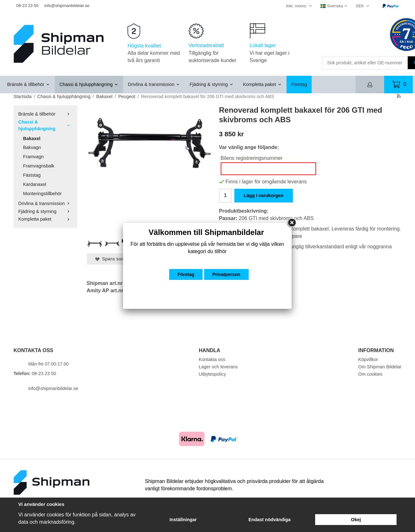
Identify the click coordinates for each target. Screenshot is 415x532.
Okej (356, 520)
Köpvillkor (368, 359)
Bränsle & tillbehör (29, 84)
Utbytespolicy (212, 374)
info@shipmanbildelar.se (67, 6)
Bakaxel (32, 138)
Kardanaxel (35, 184)
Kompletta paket (262, 84)
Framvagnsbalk (39, 166)
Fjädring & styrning (211, 84)
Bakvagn (32, 147)
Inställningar (183, 520)
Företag (299, 84)
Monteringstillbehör (43, 194)
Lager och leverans (218, 367)
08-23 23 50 (27, 6)
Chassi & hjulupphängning (89, 84)
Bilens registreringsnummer (252, 158)
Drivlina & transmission (154, 84)
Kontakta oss (212, 359)
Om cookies (370, 374)
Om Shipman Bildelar (380, 367)
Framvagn (34, 157)
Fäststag (32, 175)
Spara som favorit (118, 259)
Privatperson (226, 274)
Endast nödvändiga (270, 520)
